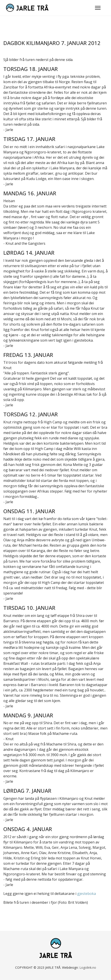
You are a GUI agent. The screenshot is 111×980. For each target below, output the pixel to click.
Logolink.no (88, 967)
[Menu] (98, 8)
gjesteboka (87, 894)
